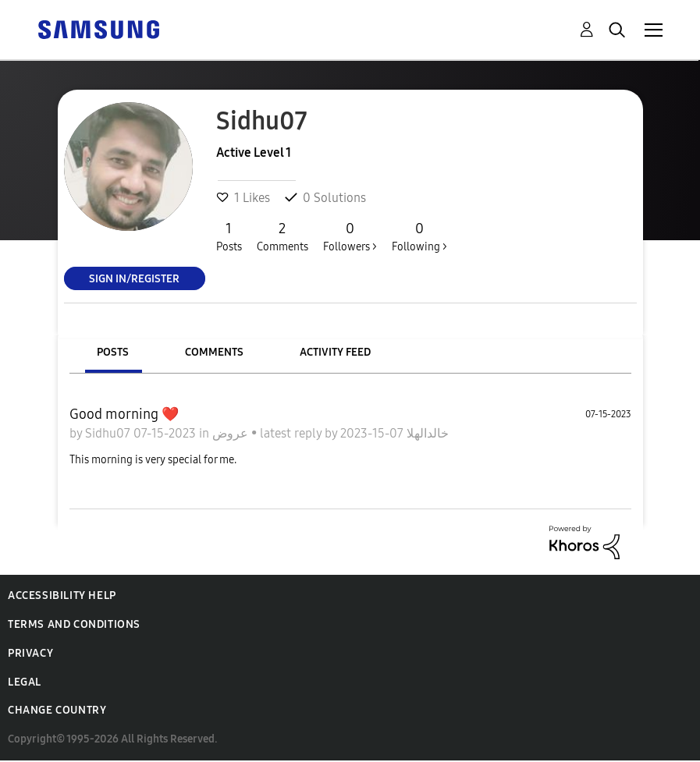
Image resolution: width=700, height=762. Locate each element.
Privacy (30, 653)
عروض (232, 433)
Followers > (350, 236)
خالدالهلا (426, 433)
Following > (419, 236)
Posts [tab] (113, 352)
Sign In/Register (134, 278)
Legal (25, 682)
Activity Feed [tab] (335, 352)
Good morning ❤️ (124, 414)
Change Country (57, 710)
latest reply (292, 433)
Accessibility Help (62, 595)
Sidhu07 (109, 433)
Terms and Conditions (74, 624)
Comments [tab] (214, 352)
